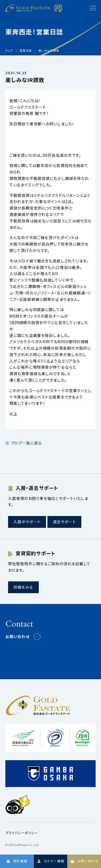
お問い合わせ (18, 637)
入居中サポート (27, 522)
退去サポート (64, 522)
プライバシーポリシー (22, 833)
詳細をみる (23, 587)
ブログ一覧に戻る (26, 443)
